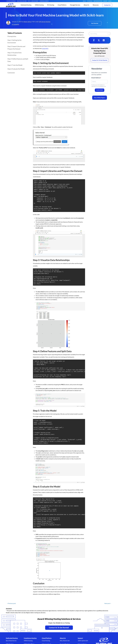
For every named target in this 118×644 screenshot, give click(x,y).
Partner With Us (98, 1)
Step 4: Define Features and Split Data (18, 60)
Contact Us (107, 5)
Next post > (108, 615)
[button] (26, 5)
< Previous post (11, 615)
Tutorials (90, 1)
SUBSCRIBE (100, 90)
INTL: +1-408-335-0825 (33, 1)
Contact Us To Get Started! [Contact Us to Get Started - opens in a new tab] (59, 639)
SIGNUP (105, 1)
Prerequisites (12, 36)
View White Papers (100, 98)
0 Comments (16, 24)
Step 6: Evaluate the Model (16, 69)
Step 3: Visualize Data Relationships (15, 54)
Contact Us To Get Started (100, 60)
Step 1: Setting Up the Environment (14, 41)
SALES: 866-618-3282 (22, 1)
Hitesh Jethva (27, 22)
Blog (84, 1)
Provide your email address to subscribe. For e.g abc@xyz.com (99, 86)
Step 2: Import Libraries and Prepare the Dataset (16, 48)
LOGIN (110, 1)
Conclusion (11, 73)
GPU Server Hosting (45, 22)
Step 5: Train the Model (15, 65)
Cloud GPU (45, 48)
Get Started (95, 23)
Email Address (96, 78)
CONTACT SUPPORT (11, 1)
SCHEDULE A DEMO (44, 1)
